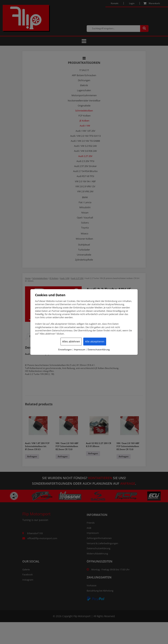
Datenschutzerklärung (99, 350)
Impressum (80, 350)
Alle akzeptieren (95, 341)
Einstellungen (65, 350)
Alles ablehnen (71, 341)
